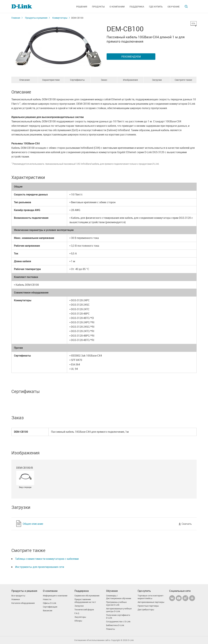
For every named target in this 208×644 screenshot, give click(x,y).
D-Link (131, 640)
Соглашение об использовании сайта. (92, 640)
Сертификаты (77, 80)
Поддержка (137, 7)
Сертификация (50, 607)
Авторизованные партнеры (151, 602)
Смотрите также (183, 80)
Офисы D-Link (50, 603)
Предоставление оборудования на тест (85, 601)
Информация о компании (55, 596)
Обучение (174, 7)
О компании (117, 7)
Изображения (130, 80)
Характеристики (51, 80)
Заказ (104, 80)
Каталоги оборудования (23, 603)
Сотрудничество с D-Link (118, 622)
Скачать (187, 524)
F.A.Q (77, 613)
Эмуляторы (80, 617)
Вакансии (48, 611)
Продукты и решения (36, 18)
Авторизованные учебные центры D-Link (119, 610)
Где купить (156, 7)
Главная (16, 18)
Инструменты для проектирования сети (40, 567)
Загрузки (157, 80)
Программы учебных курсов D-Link (116, 603)
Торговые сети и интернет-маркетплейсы (151, 597)
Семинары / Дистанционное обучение (119, 597)
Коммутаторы (60, 18)
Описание (25, 80)
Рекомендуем (131, 57)
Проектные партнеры (148, 606)
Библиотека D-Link (115, 625)
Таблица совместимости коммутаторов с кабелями (47, 559)
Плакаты (110, 629)
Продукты (98, 7)
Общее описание (33, 524)
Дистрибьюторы (146, 610)
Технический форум (84, 610)
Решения (82, 7)
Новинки (16, 599)
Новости (47, 599)
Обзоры (78, 621)
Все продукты (18, 596)
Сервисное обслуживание (87, 596)
